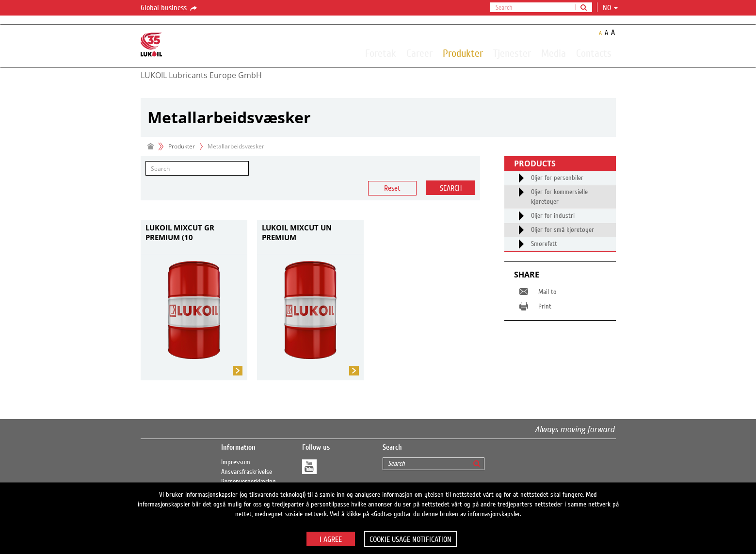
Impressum (236, 462)
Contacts (594, 53)
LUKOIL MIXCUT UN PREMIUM (297, 232)
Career (419, 53)
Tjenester (512, 53)
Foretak (381, 53)
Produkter (463, 53)
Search (451, 188)
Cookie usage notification (410, 539)
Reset (392, 188)
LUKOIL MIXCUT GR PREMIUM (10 (180, 232)
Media (554, 53)
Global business (169, 8)
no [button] (610, 8)
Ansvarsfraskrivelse (247, 472)
